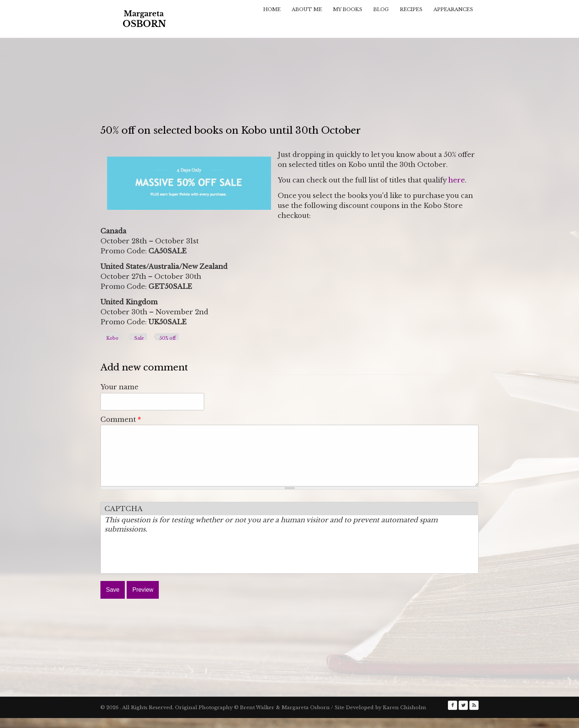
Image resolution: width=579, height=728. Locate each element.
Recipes (411, 9)
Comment (121, 420)
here (457, 180)
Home (272, 9)
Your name (119, 387)
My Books (348, 9)
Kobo (112, 338)
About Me (307, 9)
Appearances (453, 9)
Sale (139, 338)
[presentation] (161, 565)
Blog (381, 9)
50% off (168, 338)
